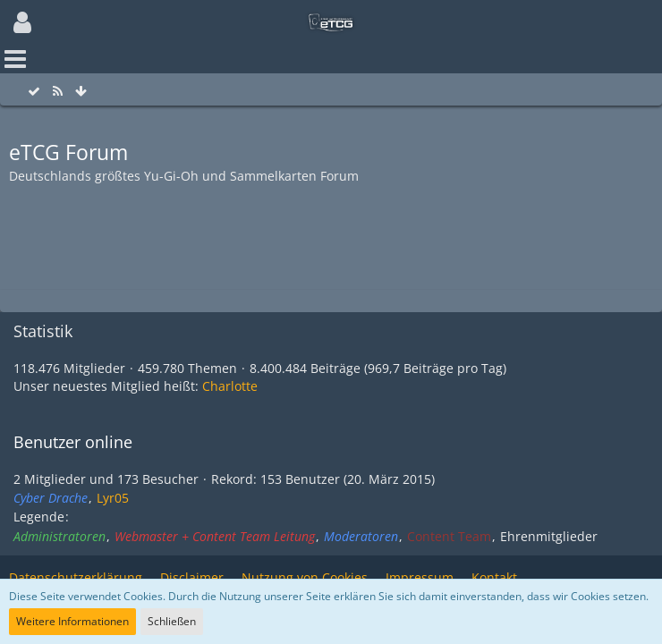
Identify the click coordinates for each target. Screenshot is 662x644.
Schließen (172, 621)
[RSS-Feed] (57, 92)
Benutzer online (73, 442)
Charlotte (230, 386)
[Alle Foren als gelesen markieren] (34, 92)
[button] (22, 22)
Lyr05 (113, 498)
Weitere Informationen (72, 621)
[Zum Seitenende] (81, 92)
